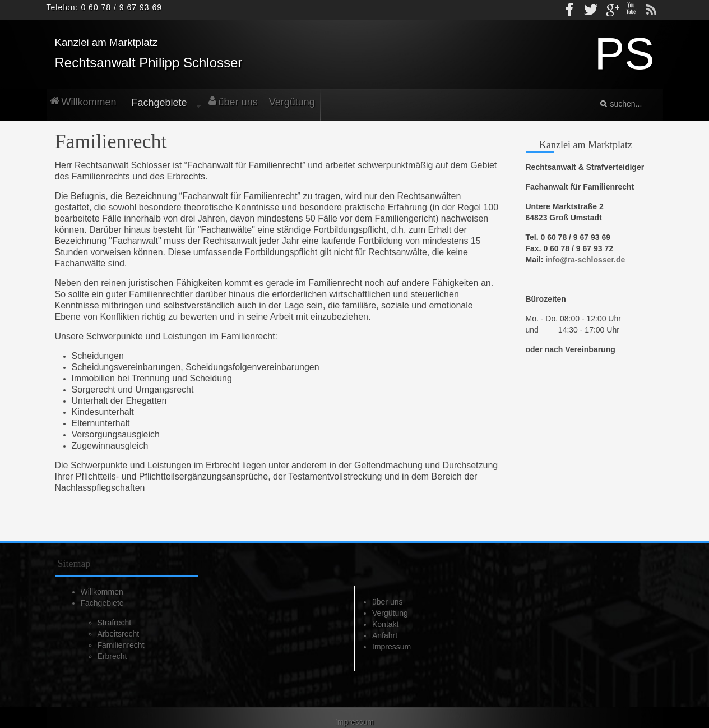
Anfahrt (385, 635)
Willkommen (102, 592)
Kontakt (385, 624)
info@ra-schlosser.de (585, 260)
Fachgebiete (102, 603)
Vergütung (390, 613)
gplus (611, 10)
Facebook (571, 10)
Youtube (631, 10)
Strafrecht (115, 623)
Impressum (391, 647)
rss (651, 10)
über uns (387, 602)
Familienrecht (121, 645)
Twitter (591, 10)
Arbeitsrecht (119, 634)
